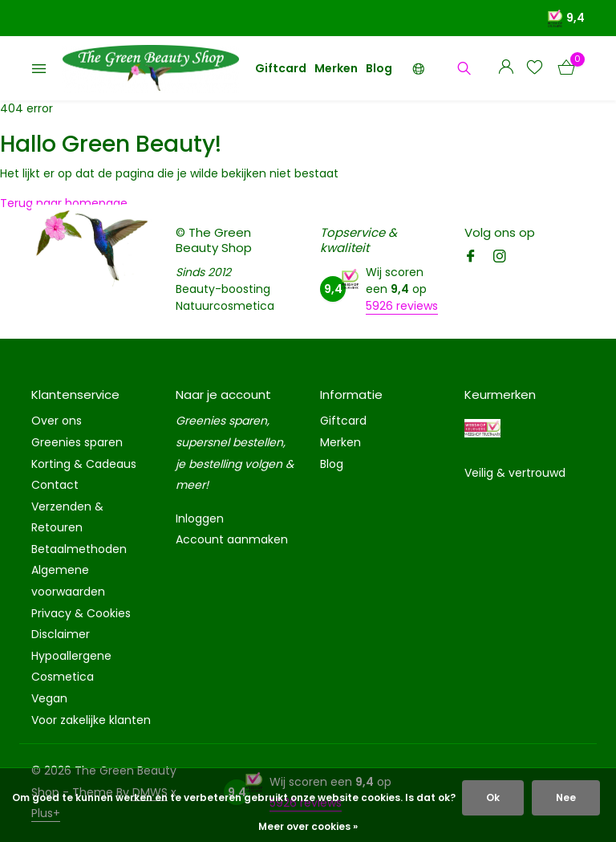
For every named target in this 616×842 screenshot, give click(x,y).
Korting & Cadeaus (84, 464)
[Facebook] (471, 258)
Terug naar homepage (64, 203)
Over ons (57, 421)
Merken (336, 68)
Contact (55, 485)
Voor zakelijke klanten (91, 720)
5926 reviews (402, 306)
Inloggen (200, 519)
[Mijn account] (506, 69)
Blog (379, 68)
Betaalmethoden (79, 549)
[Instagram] (500, 258)
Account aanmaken (232, 539)
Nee (566, 797)
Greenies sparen (77, 442)
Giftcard (281, 68)
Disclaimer (61, 634)
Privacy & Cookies (81, 613)
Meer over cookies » (308, 826)
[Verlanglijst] (535, 69)
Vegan (49, 698)
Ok (493, 797)
